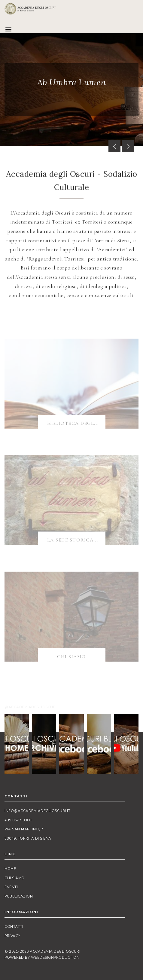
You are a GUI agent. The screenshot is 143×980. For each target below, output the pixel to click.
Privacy (12, 936)
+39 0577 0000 (18, 820)
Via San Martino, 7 (24, 829)
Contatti (14, 927)
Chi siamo (15, 878)
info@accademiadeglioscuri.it (37, 811)
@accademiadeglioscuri (31, 707)
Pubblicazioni (19, 896)
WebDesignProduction (55, 958)
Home (10, 869)
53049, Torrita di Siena (28, 838)
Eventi (11, 887)
